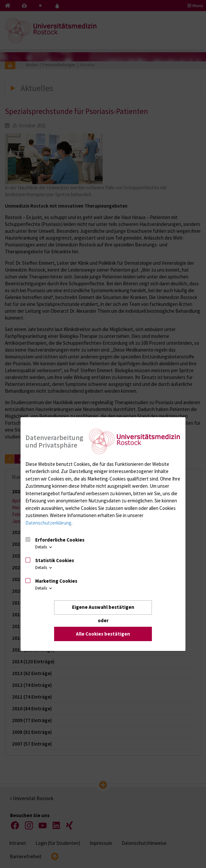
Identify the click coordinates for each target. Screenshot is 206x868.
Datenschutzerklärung (48, 523)
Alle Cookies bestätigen (103, 634)
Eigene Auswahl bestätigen (103, 607)
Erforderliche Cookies (60, 540)
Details (44, 547)
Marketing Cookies (56, 581)
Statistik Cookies (55, 560)
